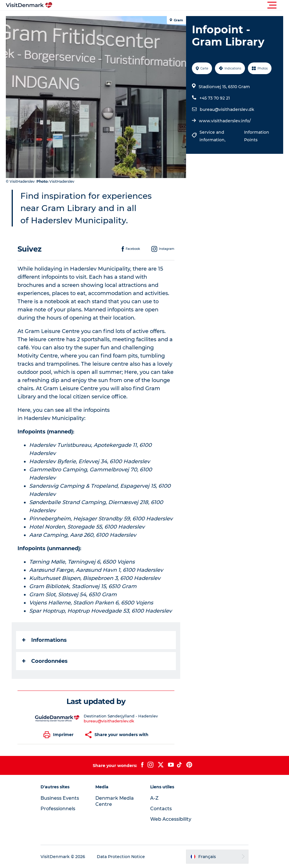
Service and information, (213, 136)
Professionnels (59, 809)
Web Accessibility (171, 819)
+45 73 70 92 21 (215, 98)
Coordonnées (45, 661)
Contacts (161, 809)
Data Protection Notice (122, 857)
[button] (171, 5)
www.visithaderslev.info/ (225, 121)
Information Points (257, 136)
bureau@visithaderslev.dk (227, 109)
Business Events (61, 798)
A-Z (155, 798)
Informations (44, 640)
